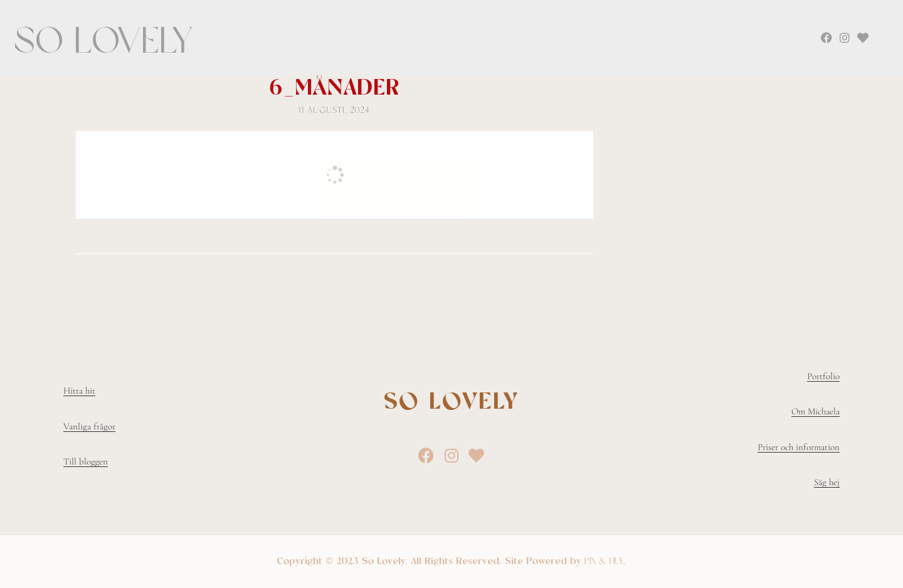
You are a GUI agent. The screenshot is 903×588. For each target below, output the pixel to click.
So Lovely (104, 40)
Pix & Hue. (605, 561)
